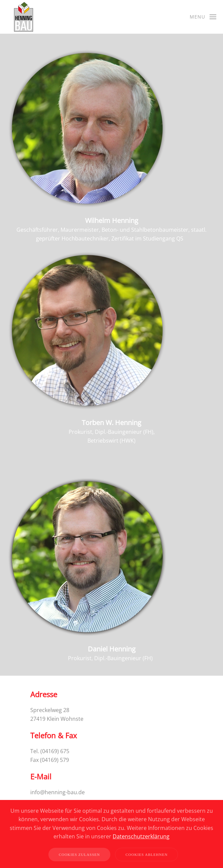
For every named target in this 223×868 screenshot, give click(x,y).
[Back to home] (24, 17)
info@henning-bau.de (58, 792)
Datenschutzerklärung (141, 836)
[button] (203, 17)
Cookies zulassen (80, 855)
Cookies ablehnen (146, 855)
